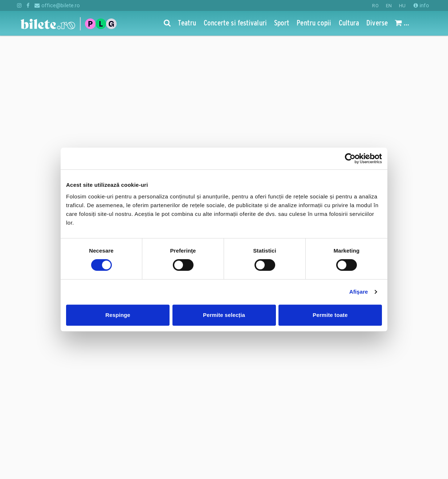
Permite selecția (224, 315)
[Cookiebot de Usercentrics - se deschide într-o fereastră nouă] (350, 158)
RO (375, 6)
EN (389, 6)
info (421, 5)
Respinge (118, 315)
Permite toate (330, 315)
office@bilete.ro (57, 5)
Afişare (359, 292)
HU (402, 6)
